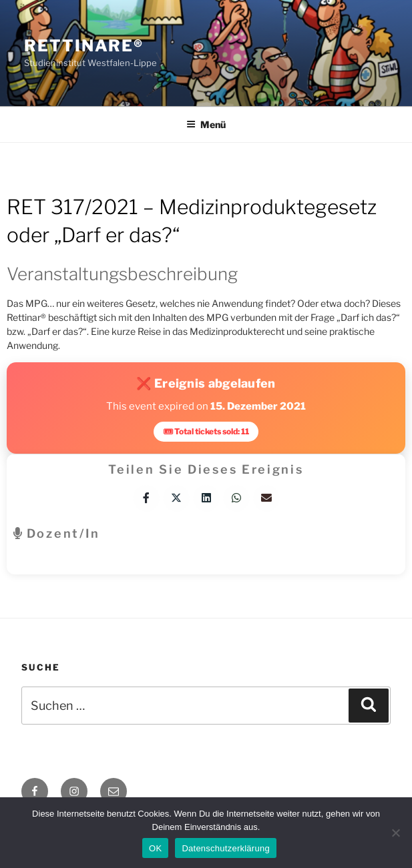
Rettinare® (84, 46)
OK (155, 848)
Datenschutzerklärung (225, 848)
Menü (206, 124)
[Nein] (395, 833)
